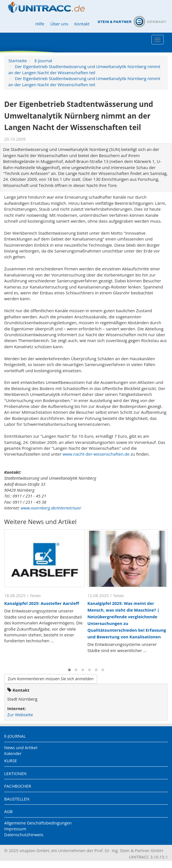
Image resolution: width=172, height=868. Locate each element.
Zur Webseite (20, 715)
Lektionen (15, 773)
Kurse (11, 761)
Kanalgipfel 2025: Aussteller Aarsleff (42, 603)
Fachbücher (18, 786)
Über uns (59, 24)
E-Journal (43, 61)
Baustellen (17, 799)
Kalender (13, 753)
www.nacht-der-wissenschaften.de (96, 454)
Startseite (18, 61)
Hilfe (40, 24)
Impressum (15, 829)
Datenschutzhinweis (24, 835)
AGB (8, 811)
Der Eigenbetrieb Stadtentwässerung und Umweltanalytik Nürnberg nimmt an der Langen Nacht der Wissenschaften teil (84, 69)
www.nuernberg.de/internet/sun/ (51, 508)
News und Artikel (21, 747)
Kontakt (82, 24)
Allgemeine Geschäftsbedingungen (38, 823)
